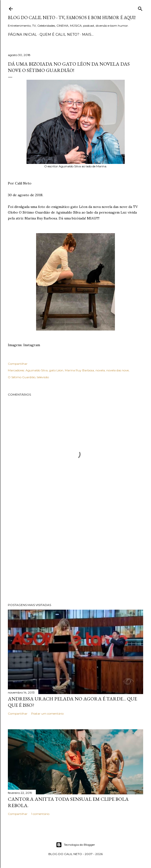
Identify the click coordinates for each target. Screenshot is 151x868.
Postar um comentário (47, 714)
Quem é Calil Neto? (59, 34)
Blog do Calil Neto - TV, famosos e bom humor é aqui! (72, 17)
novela (100, 370)
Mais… (88, 34)
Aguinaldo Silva (37, 370)
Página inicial (22, 34)
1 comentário (40, 814)
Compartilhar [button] (18, 364)
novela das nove (117, 370)
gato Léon (56, 370)
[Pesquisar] (140, 8)
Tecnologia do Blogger (75, 845)
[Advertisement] (75, 557)
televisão (43, 377)
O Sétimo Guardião (22, 377)
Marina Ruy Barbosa (79, 370)
